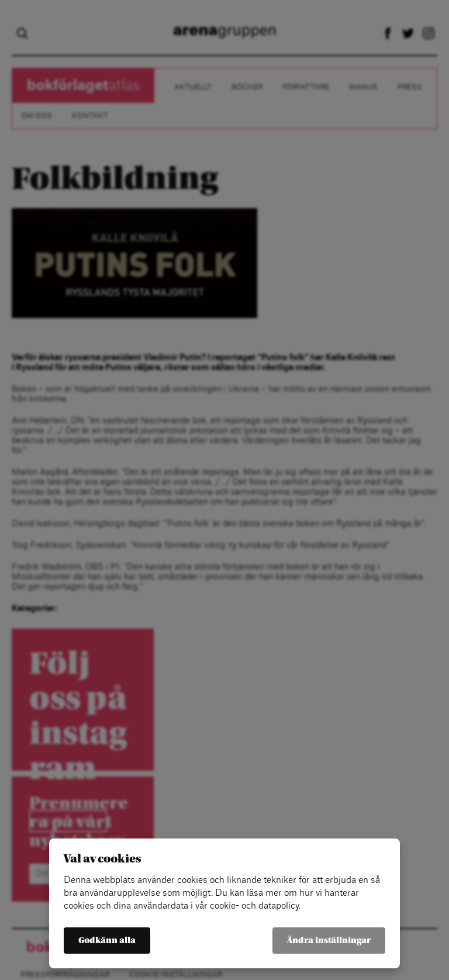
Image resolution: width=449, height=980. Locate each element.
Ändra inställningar (329, 941)
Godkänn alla (107, 941)
